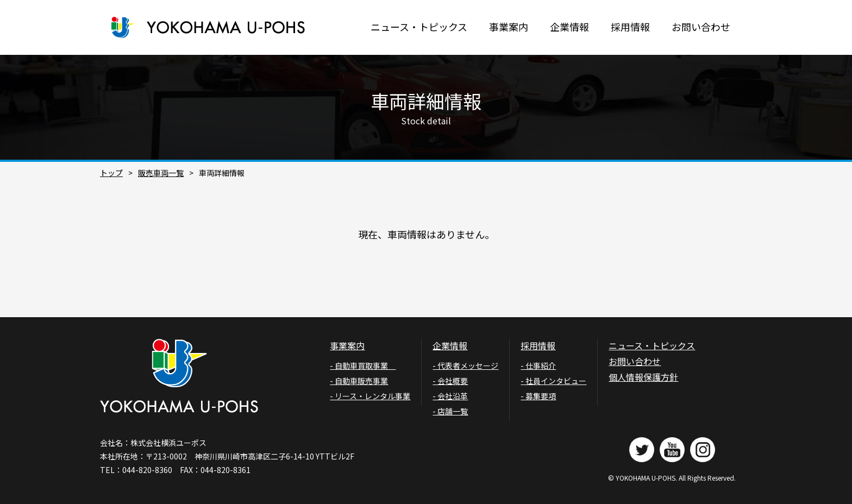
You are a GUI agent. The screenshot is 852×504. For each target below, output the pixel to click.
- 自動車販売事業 (359, 381)
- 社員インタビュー (553, 381)
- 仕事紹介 (538, 366)
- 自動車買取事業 (363, 366)
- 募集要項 (538, 396)
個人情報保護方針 (643, 377)
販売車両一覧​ (161, 173)
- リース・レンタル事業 (370, 396)
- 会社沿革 (450, 396)
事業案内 (509, 27)
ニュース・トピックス (419, 27)
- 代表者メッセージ (465, 366)
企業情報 (569, 27)
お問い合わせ (701, 27)
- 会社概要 (450, 381)
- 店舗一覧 (450, 411)
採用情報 (630, 27)
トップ (111, 173)
